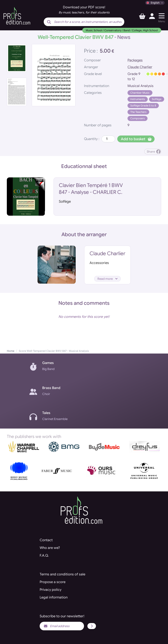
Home (11, 351)
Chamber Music (140, 93)
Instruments (138, 99)
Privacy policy (51, 590)
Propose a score (53, 582)
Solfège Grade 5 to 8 (143, 105)
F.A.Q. (44, 556)
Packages (135, 60)
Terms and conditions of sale (62, 574)
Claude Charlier (140, 67)
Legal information (54, 597)
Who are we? (50, 548)
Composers (138, 118)
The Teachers (138, 112)
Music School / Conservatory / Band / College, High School (122, 30)
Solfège (157, 99)
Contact (46, 540)
